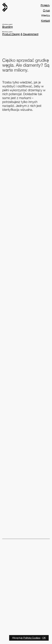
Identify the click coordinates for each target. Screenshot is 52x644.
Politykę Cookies (32, 638)
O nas (46, 10)
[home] (5, 7)
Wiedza (46, 15)
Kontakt (45, 21)
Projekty (45, 5)
